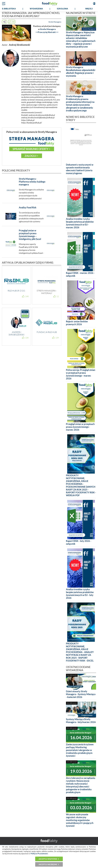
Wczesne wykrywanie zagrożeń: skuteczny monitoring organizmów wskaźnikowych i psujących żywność (80, 820)
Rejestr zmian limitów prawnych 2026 (77, 323)
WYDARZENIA (36, 9)
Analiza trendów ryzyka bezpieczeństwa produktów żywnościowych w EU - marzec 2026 (80, 223)
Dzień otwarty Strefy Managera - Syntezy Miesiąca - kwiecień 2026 (81, 694)
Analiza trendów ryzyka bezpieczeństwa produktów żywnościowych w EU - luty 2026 (80, 594)
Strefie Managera (48, 29)
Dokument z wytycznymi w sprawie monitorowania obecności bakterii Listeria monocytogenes (80, 169)
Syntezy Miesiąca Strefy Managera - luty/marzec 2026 (81, 721)
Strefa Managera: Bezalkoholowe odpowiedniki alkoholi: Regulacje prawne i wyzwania (81, 71)
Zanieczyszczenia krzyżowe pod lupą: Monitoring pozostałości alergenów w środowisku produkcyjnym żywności (80, 750)
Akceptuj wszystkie (48, 859)
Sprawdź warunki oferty (30, 149)
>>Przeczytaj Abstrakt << (47, 32)
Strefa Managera (55, 22)
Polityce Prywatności (39, 853)
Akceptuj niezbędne (48, 864)
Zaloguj (30, 156)
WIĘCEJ (89, 9)
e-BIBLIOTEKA (9, 9)
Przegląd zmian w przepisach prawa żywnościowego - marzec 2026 (80, 427)
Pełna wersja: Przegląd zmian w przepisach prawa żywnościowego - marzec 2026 (81, 374)
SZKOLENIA (62, 9)
